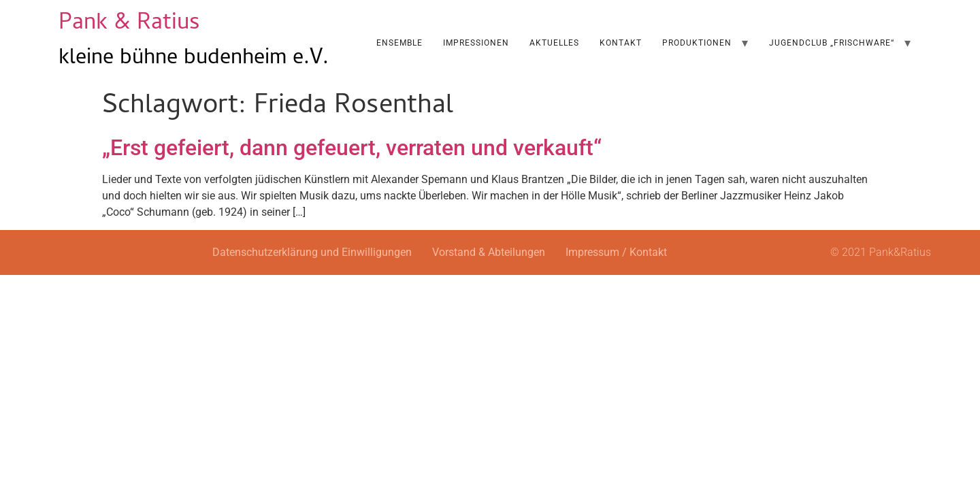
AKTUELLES (554, 43)
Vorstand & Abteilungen (489, 252)
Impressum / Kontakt (616, 252)
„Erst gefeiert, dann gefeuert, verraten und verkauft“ (352, 148)
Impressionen (476, 43)
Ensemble (399, 43)
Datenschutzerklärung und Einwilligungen (312, 252)
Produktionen (697, 43)
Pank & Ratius (129, 24)
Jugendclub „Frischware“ (832, 43)
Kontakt (621, 43)
